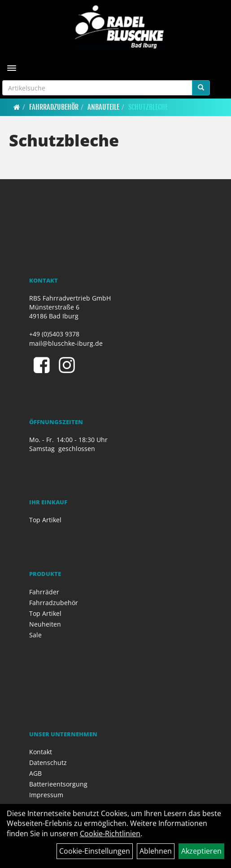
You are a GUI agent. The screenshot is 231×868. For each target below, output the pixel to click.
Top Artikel (45, 520)
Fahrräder (44, 592)
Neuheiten (45, 624)
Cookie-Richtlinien (110, 834)
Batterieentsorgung (58, 784)
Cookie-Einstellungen (95, 851)
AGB (35, 773)
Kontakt (41, 752)
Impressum (46, 795)
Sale (35, 635)
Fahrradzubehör (54, 107)
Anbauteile (103, 107)
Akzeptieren (201, 851)
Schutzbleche (148, 107)
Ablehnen (156, 851)
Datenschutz (48, 763)
